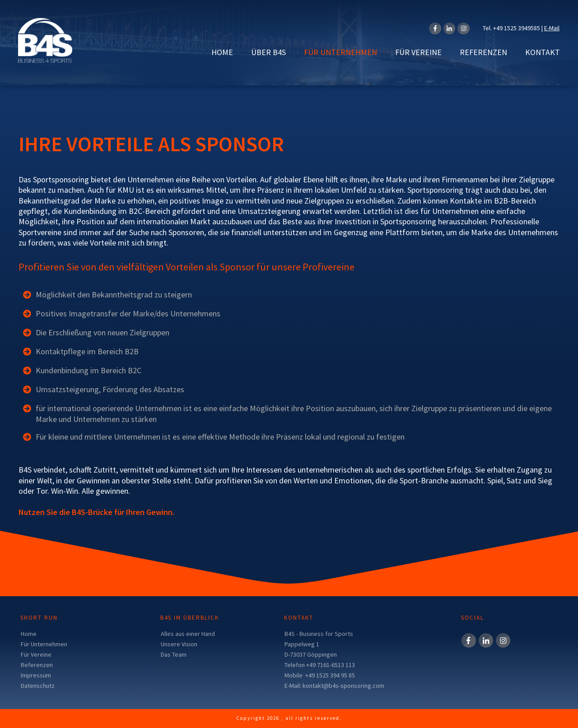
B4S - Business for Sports (319, 634)
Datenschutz (38, 686)
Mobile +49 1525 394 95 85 (320, 675)
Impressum (36, 675)
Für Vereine (36, 654)
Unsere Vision (179, 644)
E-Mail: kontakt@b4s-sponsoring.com (334, 686)
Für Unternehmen (44, 644)
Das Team (174, 654)
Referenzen (37, 665)
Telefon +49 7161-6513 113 (320, 665)
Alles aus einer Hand (188, 634)
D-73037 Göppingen (311, 654)
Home (29, 634)
